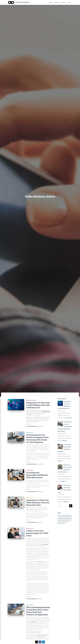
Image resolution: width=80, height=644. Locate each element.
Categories (56, 2)
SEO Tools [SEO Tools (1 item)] (61, 522)
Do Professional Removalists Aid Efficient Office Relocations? (37, 475)
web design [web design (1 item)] (65, 522)
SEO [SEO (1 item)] (58, 522)
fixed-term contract (41, 636)
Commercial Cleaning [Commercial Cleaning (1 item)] (66, 515)
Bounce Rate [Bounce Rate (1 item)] (60, 515)
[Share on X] (37, 642)
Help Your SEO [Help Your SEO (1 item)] (69, 517)
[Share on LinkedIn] (43, 642)
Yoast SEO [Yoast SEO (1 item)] (63, 523)
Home (50, 2)
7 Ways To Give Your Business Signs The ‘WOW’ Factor (37, 533)
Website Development (31, 400)
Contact (69, 2)
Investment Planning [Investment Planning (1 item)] (61, 519)
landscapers (34, 622)
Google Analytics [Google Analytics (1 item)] (64, 517)
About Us (63, 2)
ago (40, 426)
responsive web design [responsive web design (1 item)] (67, 520)
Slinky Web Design (46, 412)
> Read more (69, 418)
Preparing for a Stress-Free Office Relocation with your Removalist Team (38, 503)
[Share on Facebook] (40, 642)
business (39, 562)
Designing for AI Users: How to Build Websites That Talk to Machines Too (38, 405)
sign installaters (45, 545)
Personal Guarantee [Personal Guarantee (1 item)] (68, 519)
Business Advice (30, 433)
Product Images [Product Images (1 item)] (60, 520)
